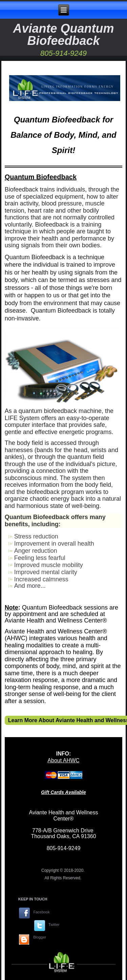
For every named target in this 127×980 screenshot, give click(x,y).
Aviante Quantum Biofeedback (63, 35)
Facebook (41, 912)
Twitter (54, 925)
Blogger (40, 937)
